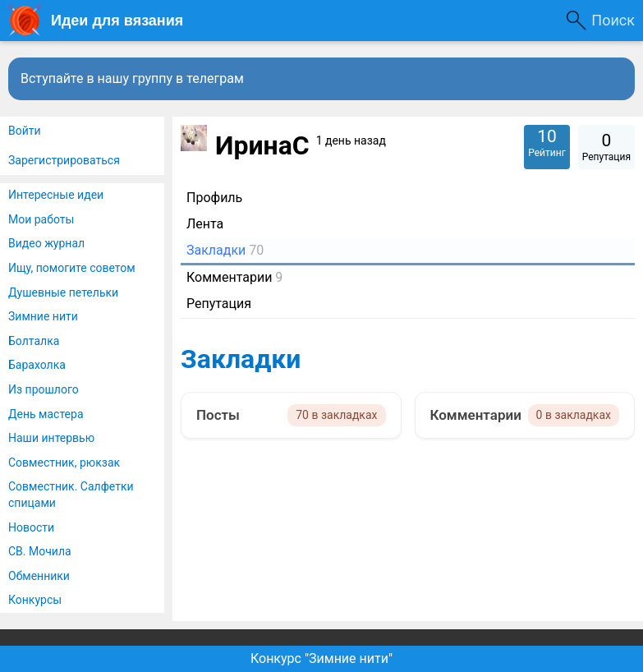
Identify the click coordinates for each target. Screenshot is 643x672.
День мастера (46, 414)
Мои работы (41, 219)
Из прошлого (44, 389)
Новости (31, 527)
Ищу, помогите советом (72, 268)
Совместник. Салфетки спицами (71, 495)
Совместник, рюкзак (64, 463)
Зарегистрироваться (64, 160)
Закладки (241, 359)
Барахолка (37, 365)
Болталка (34, 341)
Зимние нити (43, 316)
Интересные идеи (56, 195)
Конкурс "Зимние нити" (321, 658)
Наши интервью (51, 438)
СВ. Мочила (40, 551)
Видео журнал (46, 243)
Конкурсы (35, 600)
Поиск (613, 20)
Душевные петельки (63, 292)
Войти (25, 131)
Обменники (39, 576)
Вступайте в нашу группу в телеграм (132, 78)
